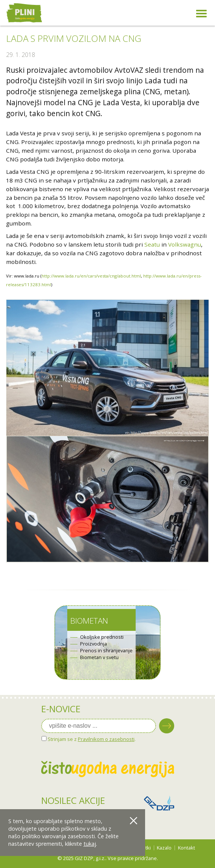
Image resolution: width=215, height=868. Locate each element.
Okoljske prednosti (102, 637)
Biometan (89, 621)
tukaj (90, 844)
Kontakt (186, 848)
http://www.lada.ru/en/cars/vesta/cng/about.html (91, 276)
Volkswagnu (185, 244)
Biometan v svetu (99, 657)
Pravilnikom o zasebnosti (106, 739)
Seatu (152, 244)
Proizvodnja (94, 644)
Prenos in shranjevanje (106, 651)
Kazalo (164, 848)
